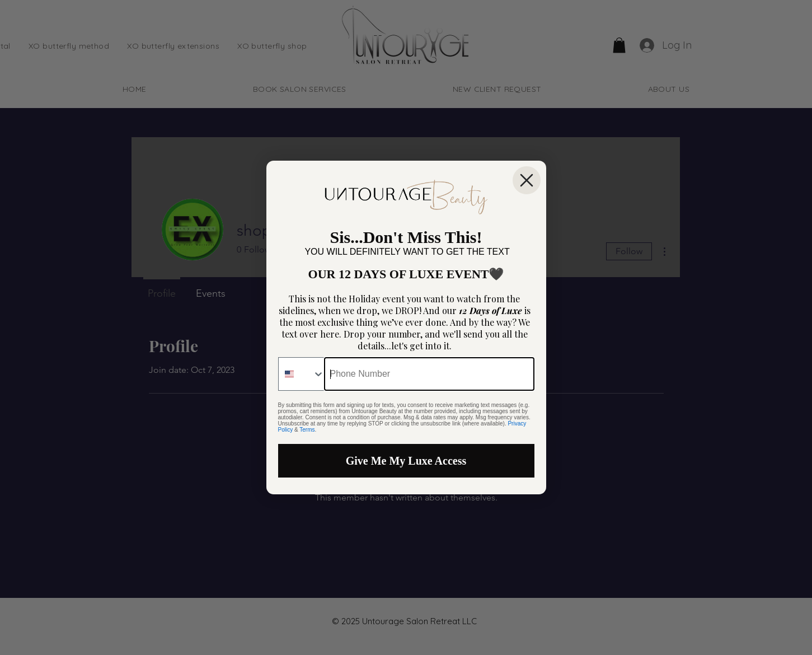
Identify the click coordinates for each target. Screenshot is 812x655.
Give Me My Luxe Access (406, 461)
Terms (307, 430)
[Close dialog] (527, 180)
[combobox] (302, 374)
